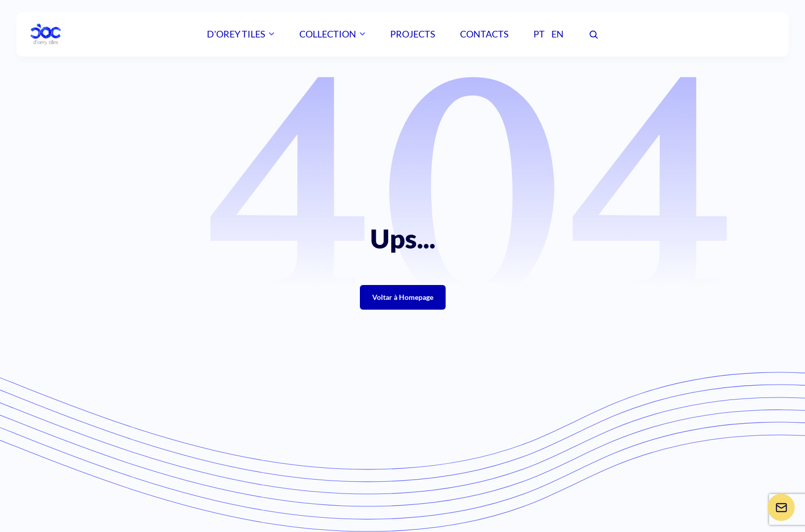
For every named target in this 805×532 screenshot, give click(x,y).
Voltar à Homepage (403, 297)
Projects (413, 34)
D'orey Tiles (236, 34)
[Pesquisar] (593, 35)
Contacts (484, 34)
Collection (328, 34)
